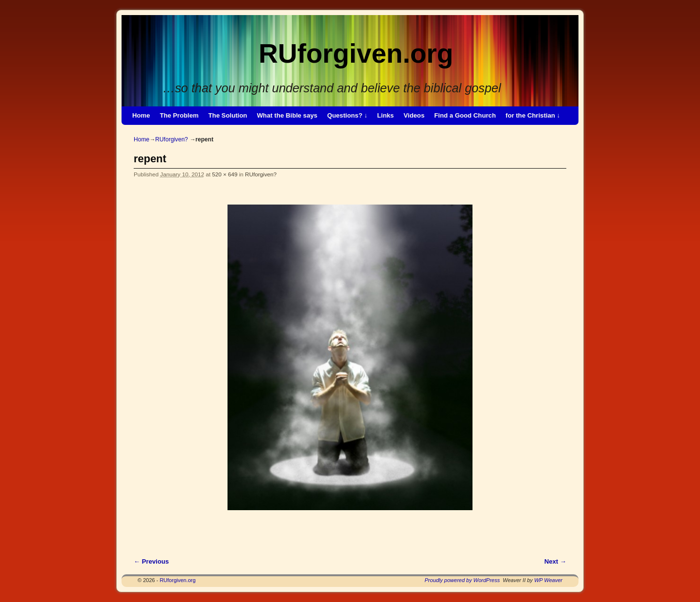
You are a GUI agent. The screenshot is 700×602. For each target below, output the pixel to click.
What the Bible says (287, 115)
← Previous (151, 561)
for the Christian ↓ (533, 115)
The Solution (228, 115)
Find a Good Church (465, 115)
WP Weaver (548, 580)
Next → (555, 561)
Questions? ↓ (347, 115)
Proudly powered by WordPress (463, 580)
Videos (414, 115)
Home (141, 115)
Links (385, 115)
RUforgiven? (171, 139)
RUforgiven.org (356, 53)
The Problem (179, 115)
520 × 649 (225, 174)
